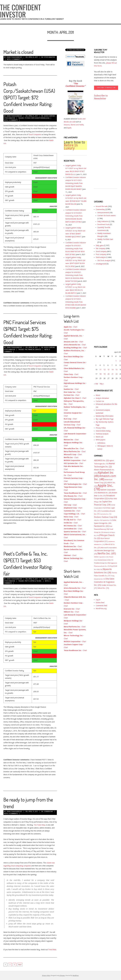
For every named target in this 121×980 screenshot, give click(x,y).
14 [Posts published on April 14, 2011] (112, 370)
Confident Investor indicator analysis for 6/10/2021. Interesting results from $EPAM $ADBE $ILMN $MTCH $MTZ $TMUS (76, 216)
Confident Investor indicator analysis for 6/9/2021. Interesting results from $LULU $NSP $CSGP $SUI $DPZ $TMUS (76, 249)
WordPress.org (101, 609)
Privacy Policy (101, 428)
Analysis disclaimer (102, 398)
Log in (98, 600)
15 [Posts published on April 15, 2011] (117, 370)
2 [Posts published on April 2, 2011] (120, 361)
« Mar (96, 384)
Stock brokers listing (103, 431)
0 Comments (16, 59)
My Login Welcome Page (105, 419)
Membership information (105, 416)
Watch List (99, 437)
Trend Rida (52, 950)
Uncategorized (101, 264)
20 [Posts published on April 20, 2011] (108, 374)
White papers (100, 440)
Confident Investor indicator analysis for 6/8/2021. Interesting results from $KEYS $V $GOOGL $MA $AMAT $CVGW (76, 275)
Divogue (62, 975)
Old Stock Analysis (104, 261)
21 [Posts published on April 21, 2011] (112, 374)
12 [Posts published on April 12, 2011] (104, 370)
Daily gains (100, 245)
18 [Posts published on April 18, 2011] (100, 374)
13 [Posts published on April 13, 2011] (108, 370)
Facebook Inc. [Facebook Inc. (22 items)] (101, 526)
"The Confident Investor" (75, 85)
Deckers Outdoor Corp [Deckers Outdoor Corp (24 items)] (106, 517)
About (98, 395)
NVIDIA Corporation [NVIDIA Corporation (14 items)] (101, 557)
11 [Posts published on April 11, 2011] (100, 370)
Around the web (102, 206)
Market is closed (18, 52)
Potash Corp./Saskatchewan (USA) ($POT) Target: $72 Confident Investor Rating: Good (29, 97)
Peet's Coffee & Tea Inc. (33, 581)
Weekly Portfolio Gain (105, 239)
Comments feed (101, 606)
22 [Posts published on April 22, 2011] (117, 374)
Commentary (49, 811)
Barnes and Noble (77, 125)
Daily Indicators (103, 221)
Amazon (67, 125)
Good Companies (35, 134)
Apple (69, 128)
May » (102, 384)
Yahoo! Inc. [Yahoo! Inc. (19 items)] (103, 588)
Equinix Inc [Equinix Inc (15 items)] (107, 520)
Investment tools (103, 224)
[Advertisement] (104, 146)
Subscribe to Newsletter (101, 97)
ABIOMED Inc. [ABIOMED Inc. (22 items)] (102, 461)
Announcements (103, 213)
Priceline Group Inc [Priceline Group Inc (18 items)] (102, 563)
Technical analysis (102, 434)
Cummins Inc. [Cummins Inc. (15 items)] (106, 514)
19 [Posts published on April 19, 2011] (104, 374)
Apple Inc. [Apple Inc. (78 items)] (104, 487)
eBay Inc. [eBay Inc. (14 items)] (98, 520)
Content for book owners (107, 216)
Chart (75, 327)
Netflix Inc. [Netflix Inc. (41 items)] (107, 553)
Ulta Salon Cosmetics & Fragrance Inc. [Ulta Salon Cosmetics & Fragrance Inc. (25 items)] (104, 582)
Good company (49, 116)
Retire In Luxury (71, 147)
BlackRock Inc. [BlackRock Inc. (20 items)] (105, 493)
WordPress (76, 975)
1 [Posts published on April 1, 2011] (116, 361)
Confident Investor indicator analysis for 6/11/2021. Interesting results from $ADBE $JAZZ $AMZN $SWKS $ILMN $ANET (76, 183)
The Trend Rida (39, 825)
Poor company (101, 254)
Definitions (101, 443)
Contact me (100, 401)
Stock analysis (49, 57)
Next (20, 965)
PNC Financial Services (33, 350)
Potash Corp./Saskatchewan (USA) (37, 118)
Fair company (49, 579)
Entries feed (100, 603)
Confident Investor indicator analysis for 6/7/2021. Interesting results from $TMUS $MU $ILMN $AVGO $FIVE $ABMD (76, 302)
